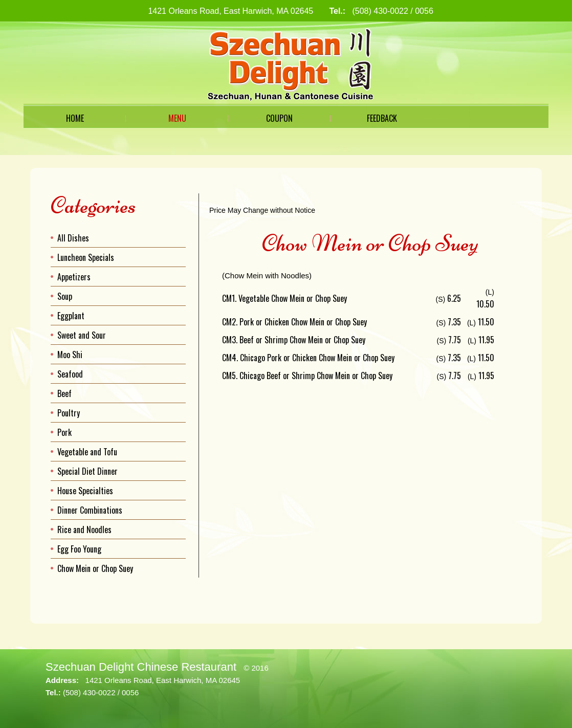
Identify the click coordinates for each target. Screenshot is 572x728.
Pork (64, 432)
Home (75, 118)
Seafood (70, 374)
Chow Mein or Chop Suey (95, 568)
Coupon (279, 118)
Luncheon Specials (86, 257)
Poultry (69, 413)
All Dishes (73, 238)
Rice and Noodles (84, 530)
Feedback (382, 118)
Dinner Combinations (90, 510)
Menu (177, 118)
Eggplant (71, 316)
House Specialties (85, 491)
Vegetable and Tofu (87, 452)
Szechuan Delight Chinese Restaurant (141, 667)
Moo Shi (70, 355)
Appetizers (74, 277)
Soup (65, 296)
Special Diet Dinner (87, 471)
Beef (64, 393)
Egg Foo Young (79, 549)
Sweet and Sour (82, 335)
